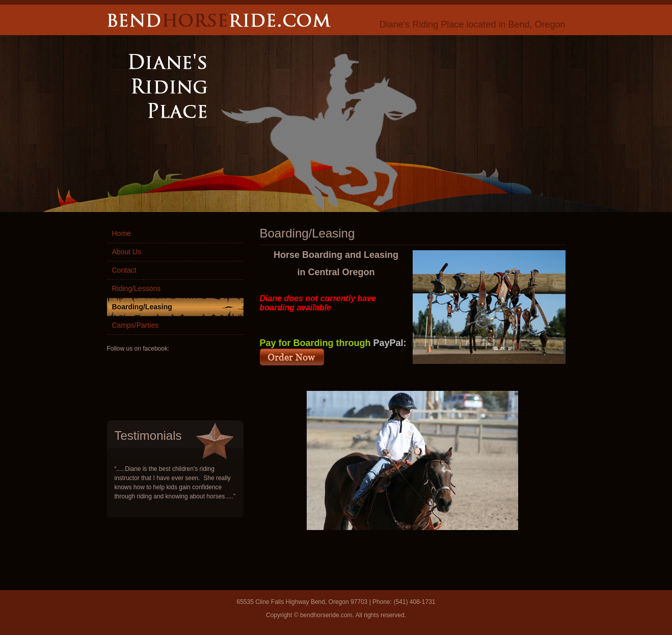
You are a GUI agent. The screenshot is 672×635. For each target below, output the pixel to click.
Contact (124, 270)
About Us (127, 252)
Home (122, 233)
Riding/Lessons (137, 288)
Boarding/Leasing (142, 307)
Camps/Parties (136, 325)
